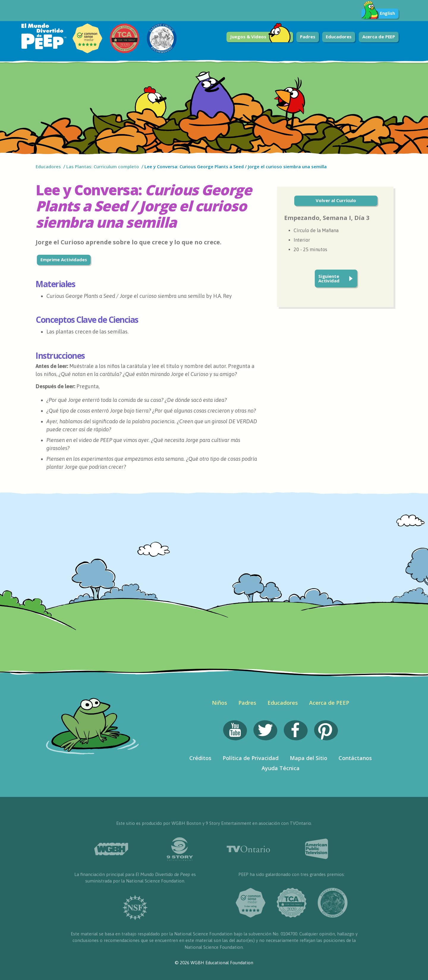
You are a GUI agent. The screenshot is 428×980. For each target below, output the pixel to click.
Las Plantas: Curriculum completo (103, 166)
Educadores (339, 37)
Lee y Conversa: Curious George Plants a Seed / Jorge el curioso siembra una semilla (236, 166)
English (378, 14)
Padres (307, 37)
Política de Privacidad (251, 758)
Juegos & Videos (260, 37)
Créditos (200, 758)
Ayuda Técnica (281, 768)
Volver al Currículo (336, 200)
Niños (219, 703)
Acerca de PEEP (379, 37)
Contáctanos (355, 758)
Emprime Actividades (64, 259)
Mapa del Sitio (309, 758)
